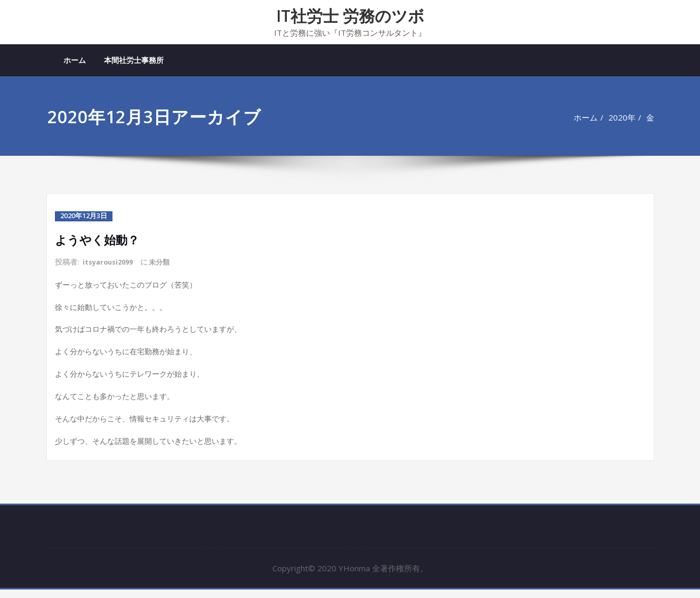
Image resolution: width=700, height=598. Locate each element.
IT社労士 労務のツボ (350, 16)
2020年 (622, 117)
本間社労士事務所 (134, 60)
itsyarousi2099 (110, 262)
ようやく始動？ (101, 239)
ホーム (75, 60)
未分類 (165, 262)
